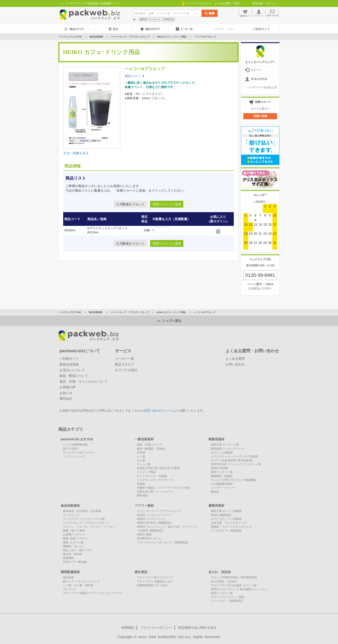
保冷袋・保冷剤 (73, 554)
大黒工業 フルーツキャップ (229, 523)
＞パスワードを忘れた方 (262, 87)
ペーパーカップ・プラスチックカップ (130, 312)
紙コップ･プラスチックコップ (81, 581)
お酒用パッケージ (74, 534)
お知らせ (66, 393)
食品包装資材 (96, 312)
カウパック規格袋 (222, 453)
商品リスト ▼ (135, 76)
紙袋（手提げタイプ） (151, 445)
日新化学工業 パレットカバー (155, 492)
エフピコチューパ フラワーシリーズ (159, 511)
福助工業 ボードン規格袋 (226, 511)
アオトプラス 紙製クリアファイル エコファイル (92, 593)
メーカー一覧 (125, 359)
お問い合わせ (235, 364)
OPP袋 (141, 453)
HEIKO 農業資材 (221, 515)
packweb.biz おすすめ (77, 439)
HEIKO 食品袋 (220, 468)
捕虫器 (215, 492)
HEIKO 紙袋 (144, 534)
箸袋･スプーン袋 (73, 542)
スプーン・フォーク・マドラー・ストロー (89, 527)
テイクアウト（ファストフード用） (85, 519)
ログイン (253, 70)
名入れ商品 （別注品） (225, 581)
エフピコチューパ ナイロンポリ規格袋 (234, 456)
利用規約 (128, 628)
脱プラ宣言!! (71, 449)
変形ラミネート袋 (222, 472)
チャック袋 (144, 464)
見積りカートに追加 (167, 204)
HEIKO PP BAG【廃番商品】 (155, 523)
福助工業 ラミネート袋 (225, 445)
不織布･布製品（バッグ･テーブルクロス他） (164, 488)
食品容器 (68, 577)
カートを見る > (260, 109)
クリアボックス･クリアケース (155, 480)
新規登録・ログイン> (265, 3)
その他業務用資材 (222, 484)
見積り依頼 (260, 116)
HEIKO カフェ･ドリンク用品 (171, 312)
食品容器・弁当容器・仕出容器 (82, 511)
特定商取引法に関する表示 (197, 628)
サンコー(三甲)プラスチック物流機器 (234, 480)
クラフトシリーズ (74, 456)
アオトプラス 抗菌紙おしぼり (155, 581)
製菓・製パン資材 (74, 531)
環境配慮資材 (70, 572)
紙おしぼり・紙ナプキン (78, 550)
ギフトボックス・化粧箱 (152, 476)
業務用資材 (216, 439)
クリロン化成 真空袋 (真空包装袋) (232, 460)
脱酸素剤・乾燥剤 (222, 476)
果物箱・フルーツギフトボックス (231, 527)
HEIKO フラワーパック (151, 519)
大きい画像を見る (76, 153)
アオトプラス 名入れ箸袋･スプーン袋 (234, 585)
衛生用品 (141, 572)
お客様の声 (68, 387)
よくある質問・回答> (227, 3)
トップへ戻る (169, 321)
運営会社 (66, 399)
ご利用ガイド (69, 359)
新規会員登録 (256, 79)
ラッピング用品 (146, 472)
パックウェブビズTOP (70, 312)
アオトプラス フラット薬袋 (227, 597)
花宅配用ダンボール (149, 538)
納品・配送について (74, 376)
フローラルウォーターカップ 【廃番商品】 (163, 542)
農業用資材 (216, 506)
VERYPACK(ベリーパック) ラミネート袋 (236, 464)
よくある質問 (235, 359)
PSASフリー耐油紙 (75, 562)
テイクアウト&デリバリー (79, 453)
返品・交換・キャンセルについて (83, 381)
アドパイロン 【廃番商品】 (227, 601)
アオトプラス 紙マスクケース (155, 577)
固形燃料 (68, 558)
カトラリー (70, 589)
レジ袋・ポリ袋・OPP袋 (78, 585)
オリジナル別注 (126, 370)
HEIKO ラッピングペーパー (154, 515)
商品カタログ (125, 364)
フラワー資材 (144, 506)
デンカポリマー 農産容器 (226, 531)
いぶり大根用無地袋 (75, 445)
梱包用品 (142, 495)
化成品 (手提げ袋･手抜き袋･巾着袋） (160, 468)
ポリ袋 (141, 460)
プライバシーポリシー (156, 628)
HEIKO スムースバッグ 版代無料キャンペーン (239, 589)
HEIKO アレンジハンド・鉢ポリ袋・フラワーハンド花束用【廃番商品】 (168, 529)
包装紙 (141, 484)
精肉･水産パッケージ (76, 538)
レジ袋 (141, 456)
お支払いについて (72, 370)
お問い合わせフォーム (158, 411)
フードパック (71, 515)
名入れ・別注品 (220, 572)
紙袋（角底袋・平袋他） (152, 449)
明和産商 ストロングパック (227, 449)
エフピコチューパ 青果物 (226, 519)
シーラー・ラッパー (223, 488)
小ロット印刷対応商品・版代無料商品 (234, 577)
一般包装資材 (144, 439)
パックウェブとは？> (197, 3)
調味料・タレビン (74, 546)
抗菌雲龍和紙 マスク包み (152, 585)
